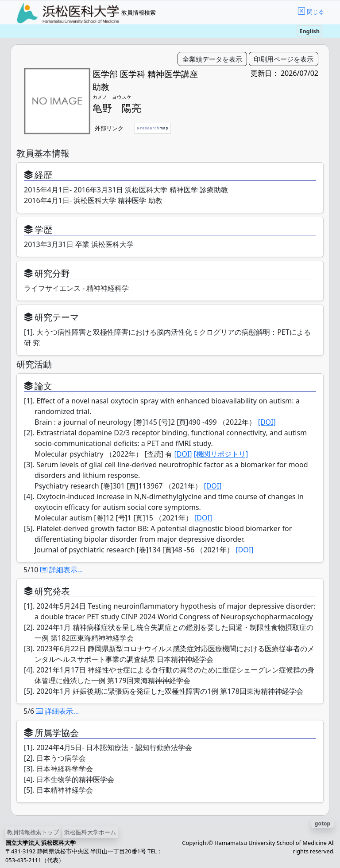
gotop (323, 823)
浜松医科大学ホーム (90, 832)
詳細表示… (62, 570)
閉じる (315, 12)
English (309, 31)
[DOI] (267, 422)
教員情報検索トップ (33, 832)
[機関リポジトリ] (221, 454)
